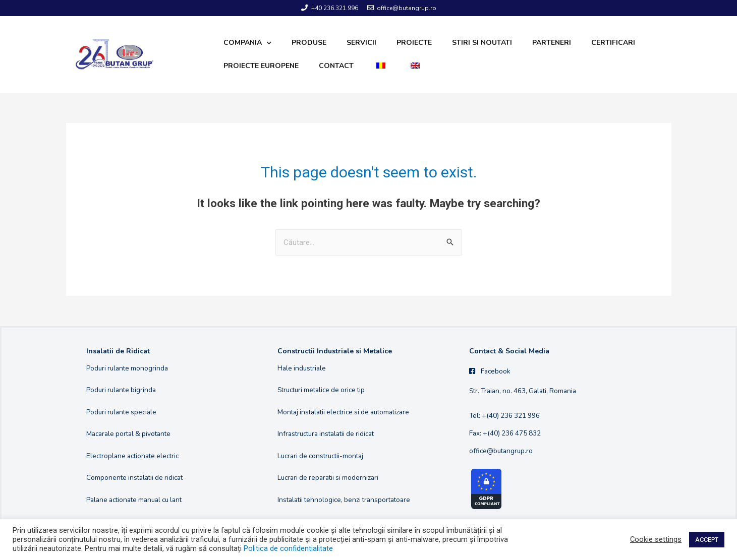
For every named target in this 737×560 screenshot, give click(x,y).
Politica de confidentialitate (288, 548)
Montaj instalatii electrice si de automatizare (343, 412)
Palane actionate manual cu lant (134, 500)
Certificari (613, 43)
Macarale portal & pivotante (128, 434)
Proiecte (414, 43)
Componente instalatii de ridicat (134, 478)
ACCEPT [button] (707, 540)
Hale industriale (302, 368)
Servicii (361, 43)
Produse (309, 43)
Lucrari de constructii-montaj (320, 456)
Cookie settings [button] (656, 539)
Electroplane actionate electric (132, 456)
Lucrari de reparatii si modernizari (328, 478)
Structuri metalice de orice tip (321, 390)
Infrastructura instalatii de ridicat (326, 434)
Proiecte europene (261, 66)
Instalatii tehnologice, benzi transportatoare (344, 500)
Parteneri (552, 43)
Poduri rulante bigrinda (121, 390)
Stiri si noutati (482, 43)
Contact (336, 66)
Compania (247, 43)
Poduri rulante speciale (121, 412)
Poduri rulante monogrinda (127, 368)
